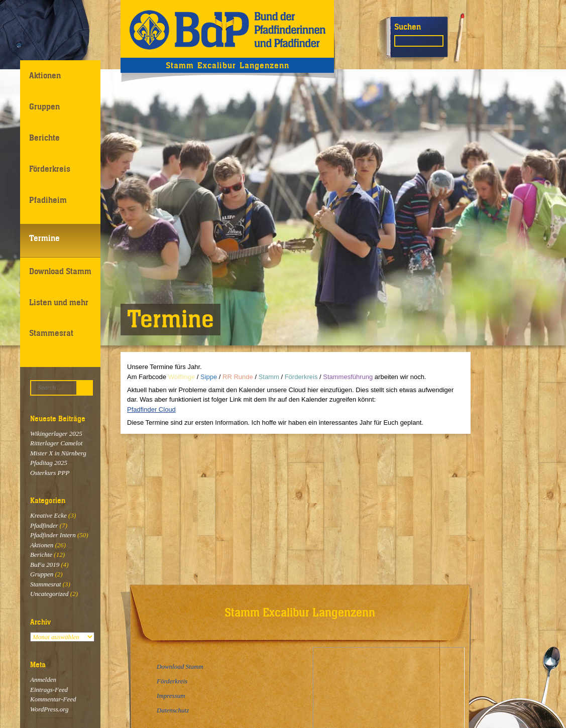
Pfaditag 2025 (49, 463)
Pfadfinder (44, 525)
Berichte (44, 138)
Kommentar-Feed (53, 699)
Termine (44, 238)
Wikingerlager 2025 (56, 434)
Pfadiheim (48, 200)
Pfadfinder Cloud (151, 409)
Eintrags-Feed (49, 690)
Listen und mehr (59, 302)
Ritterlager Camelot (56, 443)
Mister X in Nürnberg (58, 453)
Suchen (408, 27)
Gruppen (44, 106)
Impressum (171, 696)
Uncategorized (49, 594)
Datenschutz (173, 710)
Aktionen (45, 75)
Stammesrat (51, 333)
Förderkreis (50, 169)
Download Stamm (60, 271)
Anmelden (43, 680)
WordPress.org (49, 709)
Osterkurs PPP (50, 473)
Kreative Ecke (48, 515)
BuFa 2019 (45, 565)
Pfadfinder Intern (53, 535)
